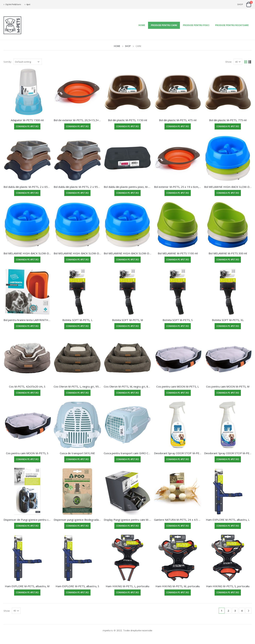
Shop (240, 4)
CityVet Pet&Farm (12, 4)
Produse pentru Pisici (196, 25)
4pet (27, 4)
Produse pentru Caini (164, 25)
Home (142, 25)
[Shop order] (28, 62)
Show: (229, 62)
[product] (27, 92)
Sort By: (8, 62)
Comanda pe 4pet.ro (27, 126)
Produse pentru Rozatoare (232, 25)
